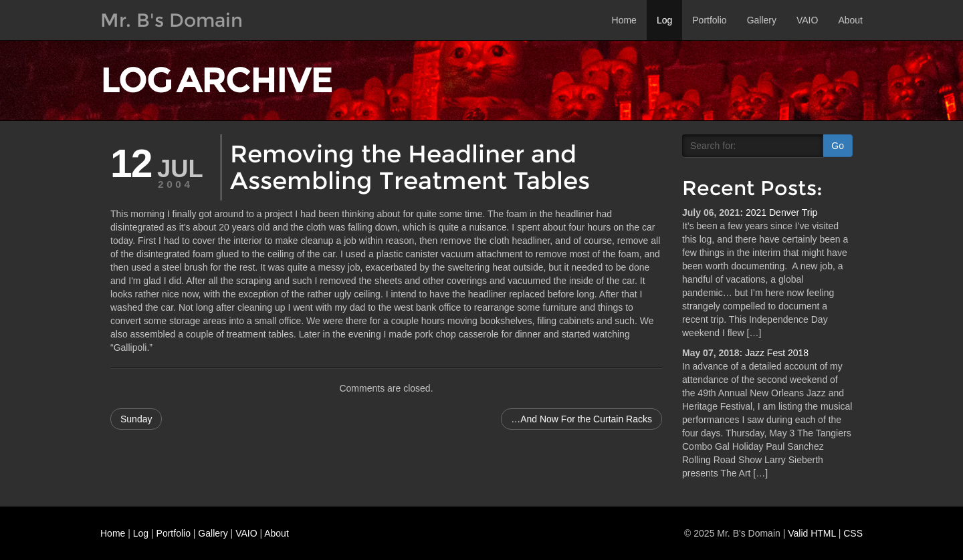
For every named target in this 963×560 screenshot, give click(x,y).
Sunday (136, 419)
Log (664, 20)
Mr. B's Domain (172, 20)
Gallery (762, 20)
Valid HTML (812, 533)
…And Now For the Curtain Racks (581, 419)
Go (838, 146)
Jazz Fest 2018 (777, 353)
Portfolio (709, 20)
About (850, 20)
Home (624, 20)
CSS (853, 533)
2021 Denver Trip (781, 213)
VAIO (807, 20)
